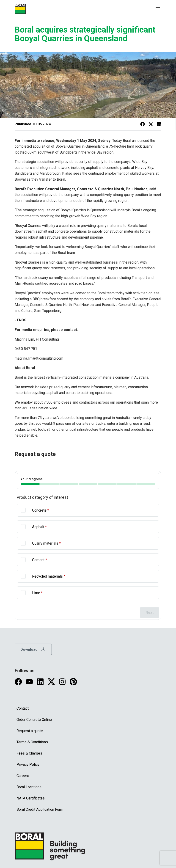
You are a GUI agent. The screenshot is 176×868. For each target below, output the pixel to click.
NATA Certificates (31, 798)
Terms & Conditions (32, 742)
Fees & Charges (29, 753)
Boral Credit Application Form (40, 809)
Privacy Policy (28, 765)
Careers (23, 776)
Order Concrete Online (34, 720)
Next (150, 613)
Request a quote (30, 731)
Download (33, 649)
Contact (23, 708)
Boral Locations (29, 787)
